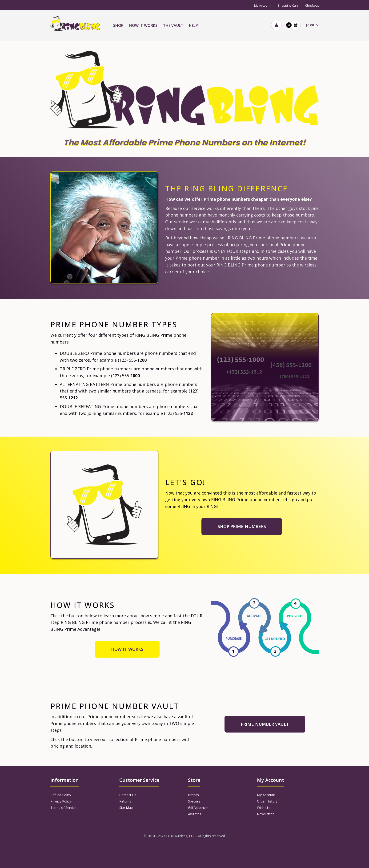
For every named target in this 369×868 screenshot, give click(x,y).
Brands (193, 795)
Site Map (126, 808)
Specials (194, 801)
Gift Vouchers (198, 808)
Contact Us (128, 795)
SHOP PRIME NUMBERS (242, 526)
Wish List (264, 808)
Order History (267, 801)
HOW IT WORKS (127, 649)
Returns (125, 801)
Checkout (312, 5)
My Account (262, 5)
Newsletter (265, 814)
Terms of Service (63, 808)
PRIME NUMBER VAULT (265, 724)
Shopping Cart (288, 5)
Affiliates (195, 814)
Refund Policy (61, 795)
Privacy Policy (61, 801)
